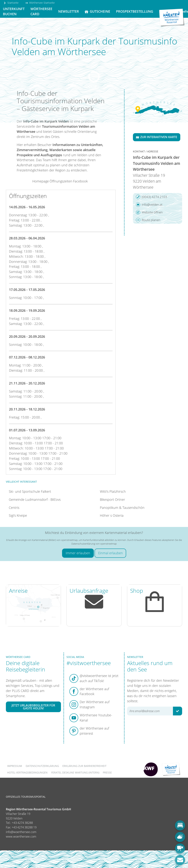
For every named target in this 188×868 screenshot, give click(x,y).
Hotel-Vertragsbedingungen (27, 772)
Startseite (11, 3)
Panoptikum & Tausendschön (122, 508)
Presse (107, 772)
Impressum (15, 766)
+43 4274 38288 (22, 823)
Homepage (41, 181)
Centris (14, 508)
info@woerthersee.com (21, 832)
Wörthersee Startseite (40, 3)
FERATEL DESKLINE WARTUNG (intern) (75, 772)
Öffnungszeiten (61, 181)
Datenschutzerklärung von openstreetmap (94, 544)
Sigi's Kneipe (18, 515)
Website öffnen (149, 212)
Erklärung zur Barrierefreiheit (84, 766)
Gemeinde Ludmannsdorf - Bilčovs (35, 499)
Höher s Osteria (112, 515)
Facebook (80, 181)
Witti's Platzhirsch (113, 491)
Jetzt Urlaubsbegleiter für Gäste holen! (33, 707)
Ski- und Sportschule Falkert (30, 491)
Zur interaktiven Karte (157, 137)
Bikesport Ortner (112, 499)
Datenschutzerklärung (42, 766)
